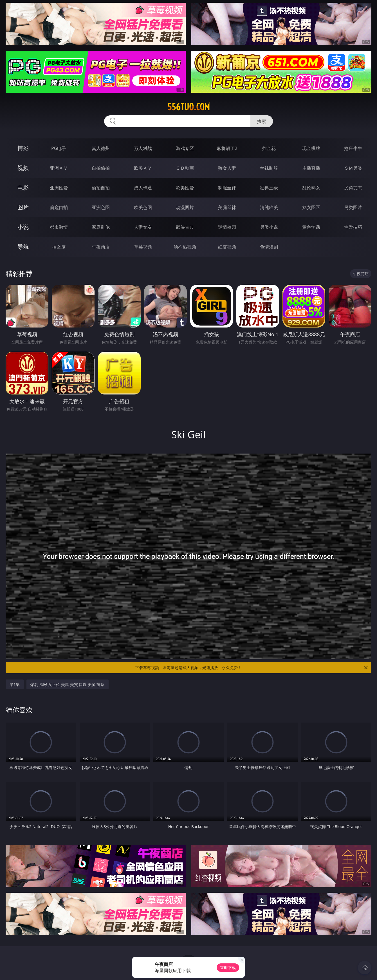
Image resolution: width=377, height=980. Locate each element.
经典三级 (269, 188)
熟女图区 (311, 207)
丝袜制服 (269, 168)
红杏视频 (227, 247)
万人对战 (143, 148)
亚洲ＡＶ (59, 168)
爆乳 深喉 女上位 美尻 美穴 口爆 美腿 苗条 (67, 684)
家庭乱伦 (101, 227)
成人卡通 (143, 188)
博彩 (23, 148)
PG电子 (59, 148)
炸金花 (269, 148)
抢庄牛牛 (353, 148)
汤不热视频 (185, 247)
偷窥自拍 (59, 207)
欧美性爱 (185, 188)
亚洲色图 (101, 207)
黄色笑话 (311, 227)
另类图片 (353, 207)
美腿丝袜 (227, 207)
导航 (23, 247)
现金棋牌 (311, 148)
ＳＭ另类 (353, 168)
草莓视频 (143, 247)
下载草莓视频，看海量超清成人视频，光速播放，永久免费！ (252, 668)
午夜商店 (101, 247)
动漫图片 (185, 207)
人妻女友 (143, 227)
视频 (23, 168)
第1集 (15, 684)
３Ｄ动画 (185, 168)
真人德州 (101, 148)
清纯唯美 (269, 207)
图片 (23, 207)
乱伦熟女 (311, 188)
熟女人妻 (227, 168)
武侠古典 (185, 227)
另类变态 (353, 188)
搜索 (262, 121)
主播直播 (311, 168)
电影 (23, 188)
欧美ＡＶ (143, 168)
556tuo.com (189, 107)
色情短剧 (269, 247)
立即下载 (228, 967)
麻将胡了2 (227, 148)
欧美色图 (143, 207)
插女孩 (59, 247)
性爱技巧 (353, 227)
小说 (23, 227)
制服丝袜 (227, 188)
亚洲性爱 (59, 188)
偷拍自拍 (101, 188)
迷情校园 (227, 227)
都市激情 (59, 227)
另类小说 (269, 227)
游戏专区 (185, 148)
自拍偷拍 (101, 168)
